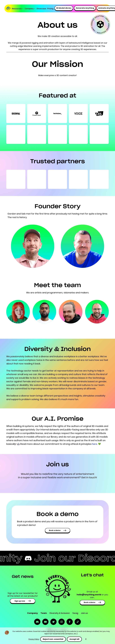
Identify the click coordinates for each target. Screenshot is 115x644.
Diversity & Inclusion (60, 613)
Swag (75, 613)
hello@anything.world (89, 595)
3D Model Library (64, 8)
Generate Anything (85, 8)
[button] (18, 9)
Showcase (41, 9)
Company (33, 613)
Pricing (50, 9)
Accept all (74, 639)
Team (44, 613)
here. (95, 444)
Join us (84, 613)
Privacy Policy (34, 639)
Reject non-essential (53, 639)
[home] (9, 9)
